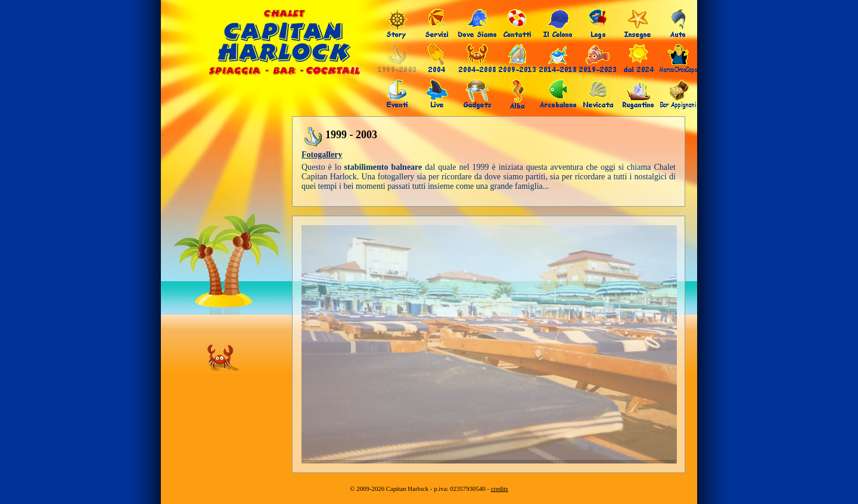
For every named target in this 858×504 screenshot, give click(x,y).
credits (500, 489)
